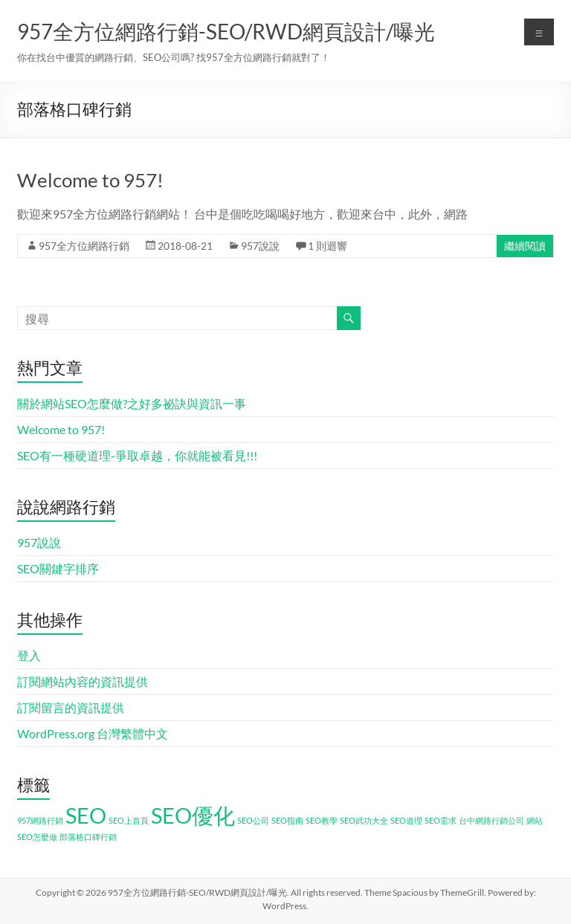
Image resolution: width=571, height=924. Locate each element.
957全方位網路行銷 (84, 246)
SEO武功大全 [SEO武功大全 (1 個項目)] (364, 820)
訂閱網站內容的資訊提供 (83, 681)
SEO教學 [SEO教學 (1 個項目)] (322, 820)
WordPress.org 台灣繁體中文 (93, 733)
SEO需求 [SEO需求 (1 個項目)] (441, 820)
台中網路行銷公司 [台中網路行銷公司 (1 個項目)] (491, 820)
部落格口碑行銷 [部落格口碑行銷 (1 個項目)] (88, 837)
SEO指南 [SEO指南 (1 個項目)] (287, 820)
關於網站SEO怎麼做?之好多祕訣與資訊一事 (132, 403)
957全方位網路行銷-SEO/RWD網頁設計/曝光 (226, 31)
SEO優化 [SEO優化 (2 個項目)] (193, 815)
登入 (29, 655)
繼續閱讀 (525, 246)
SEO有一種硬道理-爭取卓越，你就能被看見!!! (137, 455)
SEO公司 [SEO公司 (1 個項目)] (253, 820)
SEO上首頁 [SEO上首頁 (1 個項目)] (129, 820)
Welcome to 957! (90, 180)
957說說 (260, 246)
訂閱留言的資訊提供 (71, 707)
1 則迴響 (328, 246)
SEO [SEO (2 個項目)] (86, 815)
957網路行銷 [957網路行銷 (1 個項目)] (40, 820)
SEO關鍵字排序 (58, 568)
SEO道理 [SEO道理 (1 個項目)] (406, 820)
